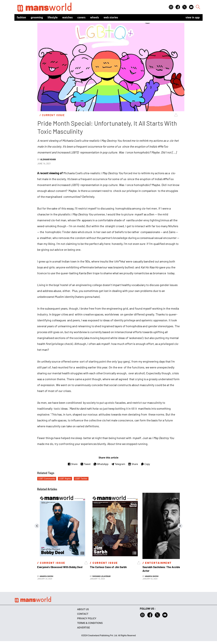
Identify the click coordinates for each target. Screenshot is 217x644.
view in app (193, 17)
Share (73, 464)
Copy (145, 464)
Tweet (85, 464)
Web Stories (111, 17)
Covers (81, 17)
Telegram (118, 464)
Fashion (21, 17)
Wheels (95, 17)
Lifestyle (53, 17)
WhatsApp (101, 464)
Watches (68, 17)
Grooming (37, 17)
